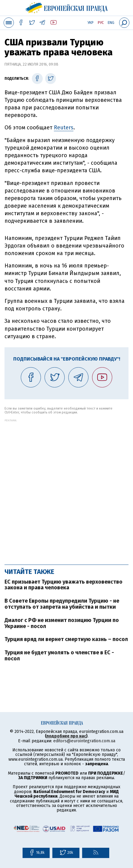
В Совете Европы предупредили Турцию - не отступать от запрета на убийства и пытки (62, 604)
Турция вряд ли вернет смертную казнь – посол (66, 639)
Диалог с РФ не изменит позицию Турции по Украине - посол (62, 623)
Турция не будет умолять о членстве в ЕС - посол (59, 656)
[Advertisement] (66, 489)
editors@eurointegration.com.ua (84, 741)
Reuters (64, 128)
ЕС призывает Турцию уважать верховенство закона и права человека (63, 585)
